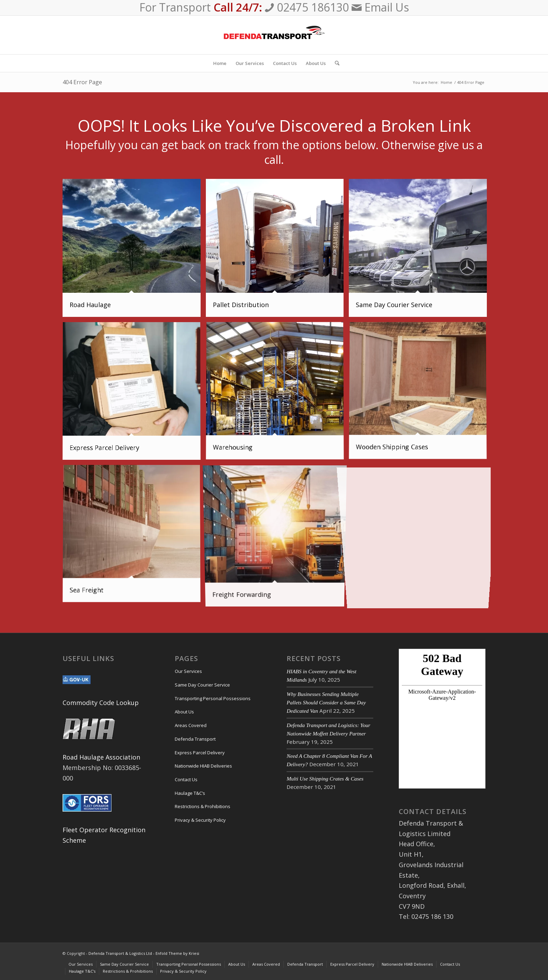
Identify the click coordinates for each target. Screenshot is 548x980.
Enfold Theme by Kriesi (177, 953)
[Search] (335, 63)
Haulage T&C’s (190, 793)
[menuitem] (220, 63)
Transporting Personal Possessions (213, 698)
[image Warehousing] (277, 394)
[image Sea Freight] (134, 537)
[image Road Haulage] (134, 251)
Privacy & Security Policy (200, 820)
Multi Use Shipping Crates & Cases (325, 779)
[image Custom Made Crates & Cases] (420, 394)
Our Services (188, 671)
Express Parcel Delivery (200, 753)
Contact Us (186, 779)
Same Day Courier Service (202, 685)
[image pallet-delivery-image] (277, 251)
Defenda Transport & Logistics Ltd (120, 953)
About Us (184, 712)
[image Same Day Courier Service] (420, 251)
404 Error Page (82, 82)
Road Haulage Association (101, 757)
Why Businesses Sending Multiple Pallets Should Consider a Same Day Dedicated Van (326, 702)
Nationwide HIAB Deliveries (203, 766)
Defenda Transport (195, 739)
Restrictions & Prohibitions (203, 806)
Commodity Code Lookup (101, 703)
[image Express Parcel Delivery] (134, 394)
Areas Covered (191, 725)
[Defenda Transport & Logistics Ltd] (274, 35)
